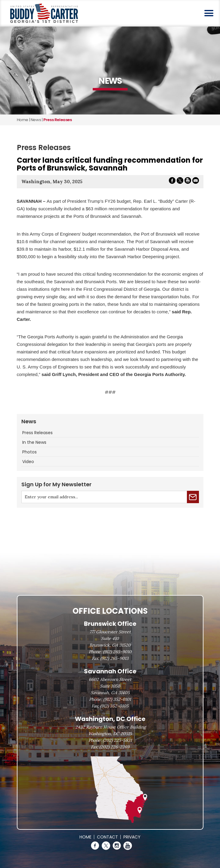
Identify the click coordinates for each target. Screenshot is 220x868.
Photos (29, 452)
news (36, 120)
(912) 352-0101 (117, 699)
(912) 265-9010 (117, 652)
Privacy (132, 837)
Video (28, 462)
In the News (34, 442)
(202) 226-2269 (114, 747)
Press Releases (37, 433)
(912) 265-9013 (114, 658)
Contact (107, 837)
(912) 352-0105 (114, 706)
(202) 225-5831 (117, 740)
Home (23, 120)
